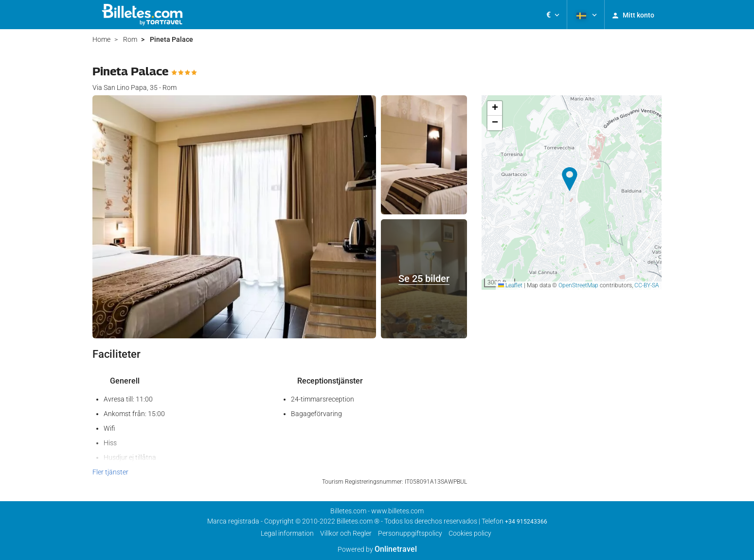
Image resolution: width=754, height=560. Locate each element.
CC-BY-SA (647, 285)
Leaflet (510, 285)
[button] (553, 15)
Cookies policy (470, 533)
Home (101, 39)
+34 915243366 (526, 522)
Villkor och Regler (346, 533)
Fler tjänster (110, 472)
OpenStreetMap (578, 285)
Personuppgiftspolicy (410, 533)
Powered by (377, 549)
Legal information (287, 533)
